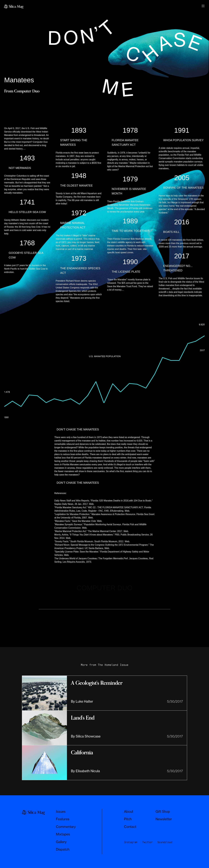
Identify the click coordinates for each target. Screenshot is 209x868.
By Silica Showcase (86, 736)
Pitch (128, 819)
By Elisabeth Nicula (85, 771)
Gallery (61, 842)
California (82, 753)
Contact (130, 827)
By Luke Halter (82, 701)
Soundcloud (165, 842)
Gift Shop (163, 812)
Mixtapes (63, 834)
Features (63, 819)
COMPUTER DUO (104, 588)
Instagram (131, 842)
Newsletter (164, 819)
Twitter (147, 842)
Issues (61, 812)
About (129, 812)
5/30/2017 (175, 701)
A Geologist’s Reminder (97, 683)
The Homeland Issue (113, 664)
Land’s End (83, 718)
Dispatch (63, 849)
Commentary (66, 827)
